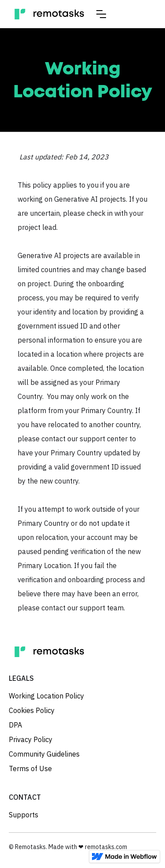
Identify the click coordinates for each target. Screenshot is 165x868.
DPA (15, 725)
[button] (101, 14)
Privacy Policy (31, 739)
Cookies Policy (32, 710)
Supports (24, 815)
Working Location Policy (46, 696)
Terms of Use (30, 768)
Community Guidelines (44, 754)
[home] (49, 14)
